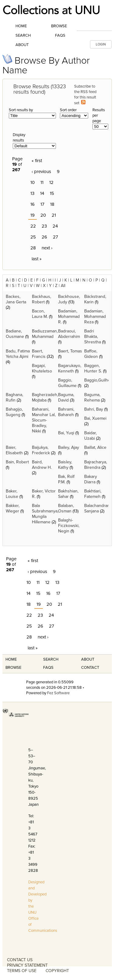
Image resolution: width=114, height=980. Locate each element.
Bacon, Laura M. (40, 314)
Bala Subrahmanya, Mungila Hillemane (45, 514)
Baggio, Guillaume (67, 383)
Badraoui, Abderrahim (69, 334)
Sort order (68, 110)
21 (54, 215)
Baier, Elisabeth (14, 450)
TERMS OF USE (22, 971)
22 (33, 226)
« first (37, 161)
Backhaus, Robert (41, 299)
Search (23, 35)
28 (33, 248)
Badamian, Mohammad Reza (95, 317)
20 (43, 215)
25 (33, 237)
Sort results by (21, 110)
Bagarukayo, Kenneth (70, 368)
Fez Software (58, 693)
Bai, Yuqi (66, 433)
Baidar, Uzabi (90, 436)
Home (21, 26)
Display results (19, 138)
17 (42, 204)
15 (52, 193)
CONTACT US (20, 960)
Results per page (99, 115)
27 (55, 237)
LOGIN (101, 44)
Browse (59, 26)
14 (42, 193)
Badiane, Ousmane (15, 334)
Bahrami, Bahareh (66, 412)
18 (52, 204)
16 (33, 204)
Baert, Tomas (70, 351)
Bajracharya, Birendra (96, 465)
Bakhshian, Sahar (68, 494)
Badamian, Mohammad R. (69, 317)
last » (37, 259)
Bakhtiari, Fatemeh (93, 494)
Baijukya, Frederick (41, 450)
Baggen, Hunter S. (93, 368)
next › (47, 248)
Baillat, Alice (95, 447)
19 (33, 215)
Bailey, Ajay (69, 447)
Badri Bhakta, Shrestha (93, 337)
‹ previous (41, 172)
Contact (90, 668)
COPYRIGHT (57, 971)
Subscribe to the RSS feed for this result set (85, 95)
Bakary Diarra (91, 479)
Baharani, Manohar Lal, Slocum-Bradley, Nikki (44, 420)
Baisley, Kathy (65, 465)
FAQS (48, 668)
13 (32, 193)
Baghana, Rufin (14, 397)
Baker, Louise (12, 494)
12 (51, 182)
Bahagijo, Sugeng (14, 412)
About (22, 45)
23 (44, 226)
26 (44, 237)
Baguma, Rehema (92, 397)
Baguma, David (66, 397)
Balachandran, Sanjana (97, 508)
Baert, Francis (39, 354)
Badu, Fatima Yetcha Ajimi (18, 354)
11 (42, 182)
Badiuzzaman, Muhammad (45, 334)
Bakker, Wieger (13, 508)
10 (33, 182)
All (63, 286)
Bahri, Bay (94, 409)
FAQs (60, 35)
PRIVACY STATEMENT (27, 965)
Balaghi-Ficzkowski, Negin (69, 526)
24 (55, 226)
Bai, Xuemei (95, 418)
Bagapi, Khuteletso (42, 368)
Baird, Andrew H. (42, 465)
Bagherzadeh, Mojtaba (45, 397)
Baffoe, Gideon (91, 354)
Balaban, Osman (66, 508)
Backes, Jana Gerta (16, 299)
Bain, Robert (17, 462)
